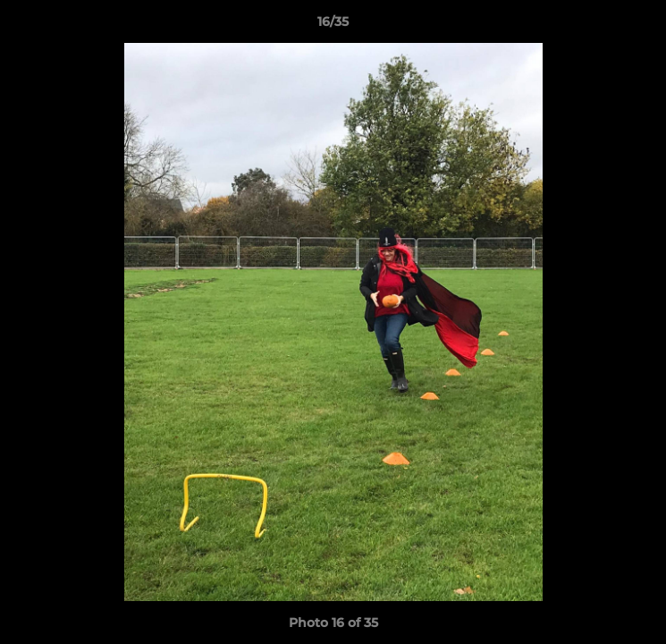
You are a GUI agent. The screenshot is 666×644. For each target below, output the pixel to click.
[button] (645, 26)
